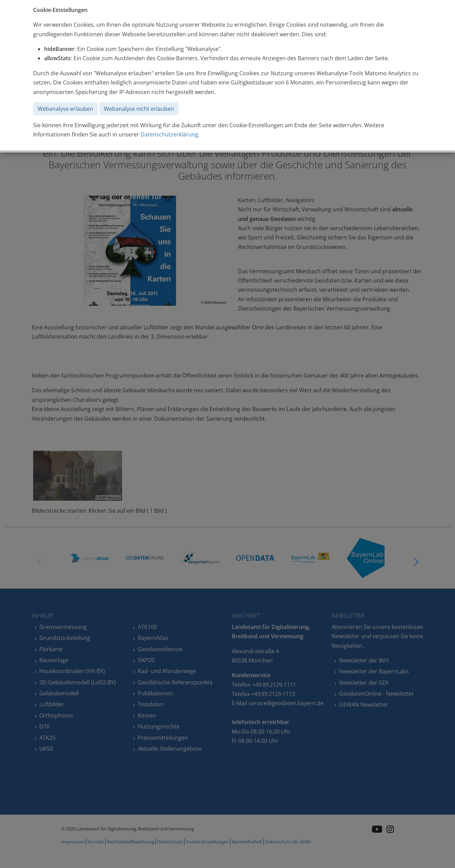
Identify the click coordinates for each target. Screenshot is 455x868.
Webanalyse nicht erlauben (139, 109)
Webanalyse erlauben (65, 109)
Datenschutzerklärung (169, 134)
